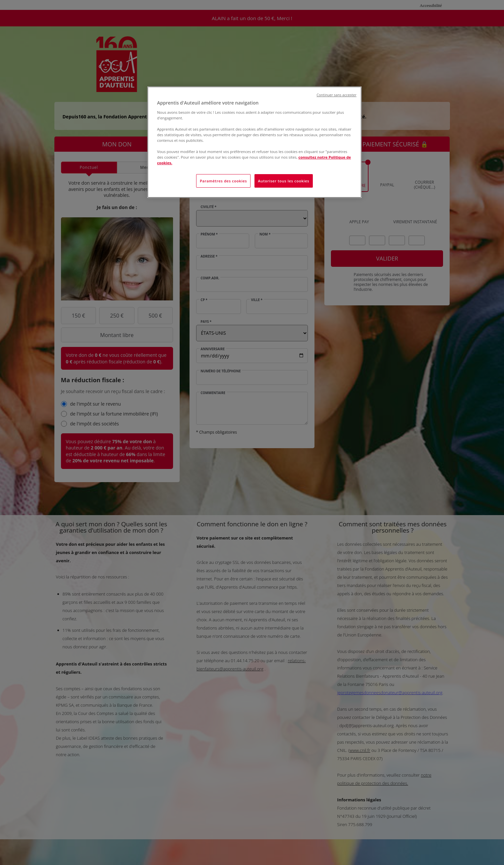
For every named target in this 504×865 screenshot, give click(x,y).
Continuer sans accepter (336, 95)
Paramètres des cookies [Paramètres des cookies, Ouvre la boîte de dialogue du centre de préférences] (223, 181)
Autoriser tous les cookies (284, 181)
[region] (254, 142)
